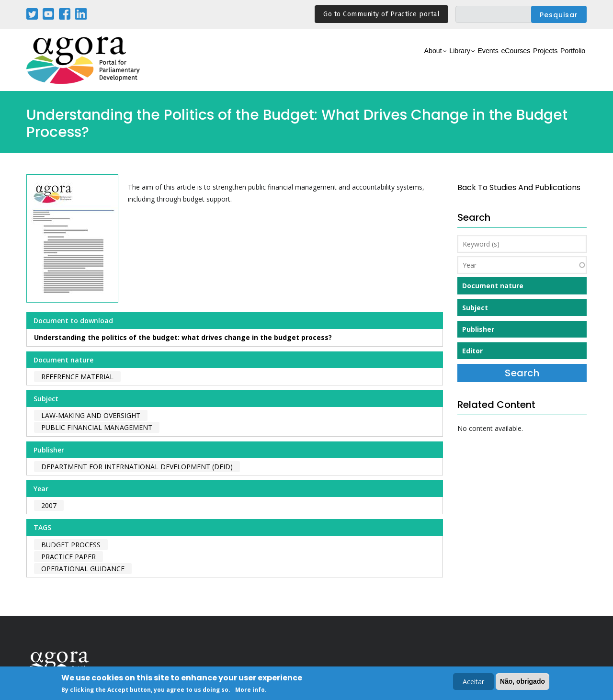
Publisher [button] (478, 329)
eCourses (486, 61)
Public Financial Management (97, 427)
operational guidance (83, 569)
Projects (528, 61)
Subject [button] (475, 308)
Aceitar (473, 683)
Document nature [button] (493, 286)
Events (448, 61)
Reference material (77, 377)
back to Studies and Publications (519, 187)
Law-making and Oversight (91, 415)
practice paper (68, 557)
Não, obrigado (522, 682)
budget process (71, 545)
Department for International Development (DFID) (137, 467)
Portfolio (567, 61)
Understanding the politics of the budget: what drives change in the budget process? (183, 337)
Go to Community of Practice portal (381, 14)
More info (250, 691)
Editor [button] (472, 351)
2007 (49, 505)
